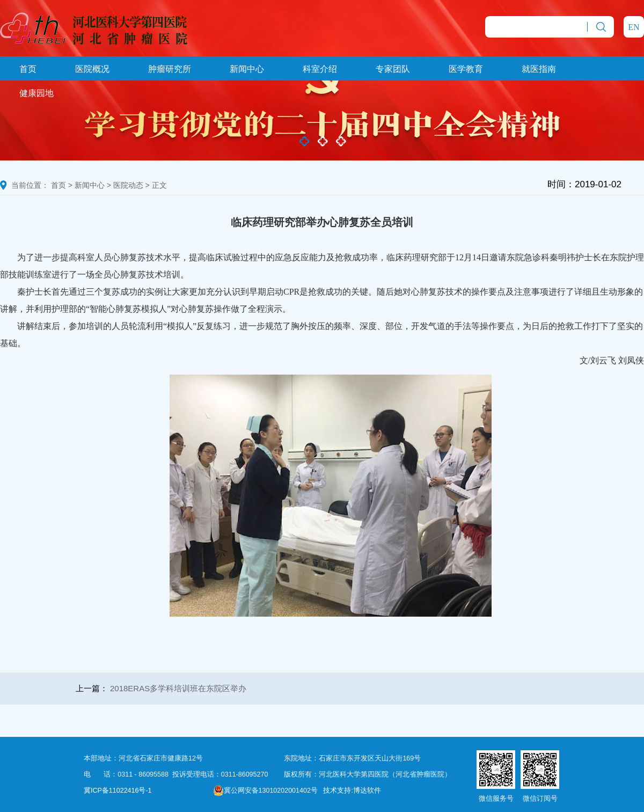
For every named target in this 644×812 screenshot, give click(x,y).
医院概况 (92, 69)
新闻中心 (247, 69)
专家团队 (393, 69)
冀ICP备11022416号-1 (118, 791)
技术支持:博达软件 (352, 791)
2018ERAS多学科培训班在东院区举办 (178, 688)
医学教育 (466, 69)
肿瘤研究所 (170, 69)
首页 (28, 69)
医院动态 (128, 185)
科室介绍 (320, 69)
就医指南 (539, 69)
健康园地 (36, 93)
